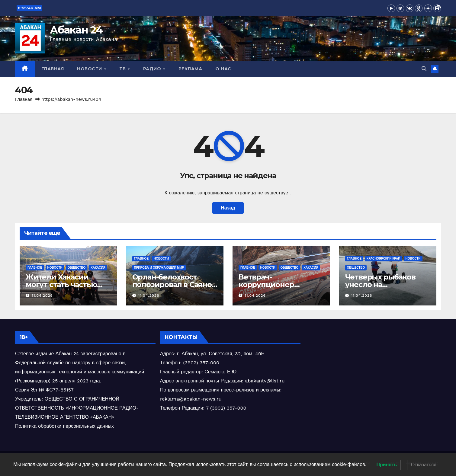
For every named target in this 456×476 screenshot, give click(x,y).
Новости (90, 69)
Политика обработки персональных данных (64, 426)
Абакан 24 (76, 30)
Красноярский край (383, 259)
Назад (228, 208)
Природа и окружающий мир (159, 268)
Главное (35, 268)
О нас (223, 69)
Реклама (190, 69)
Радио (153, 69)
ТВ (123, 69)
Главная (53, 69)
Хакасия (98, 268)
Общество (77, 268)
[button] (424, 69)
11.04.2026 (42, 296)
